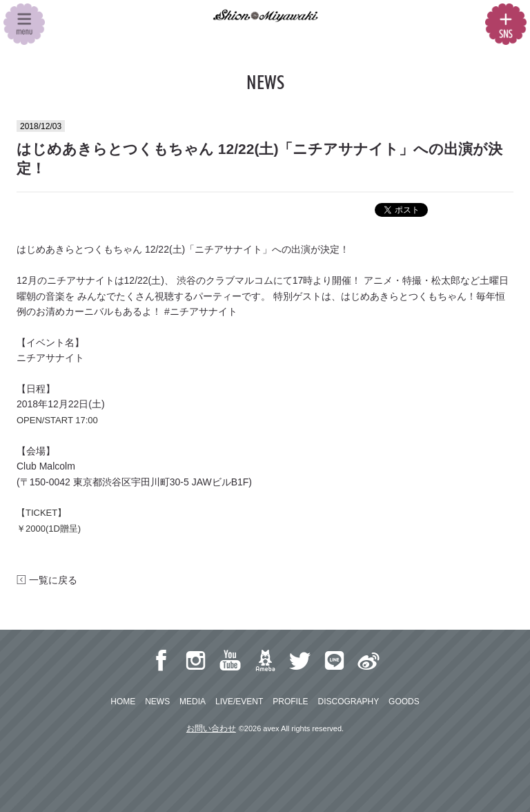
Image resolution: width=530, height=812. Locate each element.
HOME (123, 702)
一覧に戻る (47, 580)
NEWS (157, 702)
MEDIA (193, 702)
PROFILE (290, 702)
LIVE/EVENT (239, 702)
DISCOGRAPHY (348, 702)
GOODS (404, 702)
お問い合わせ (211, 728)
